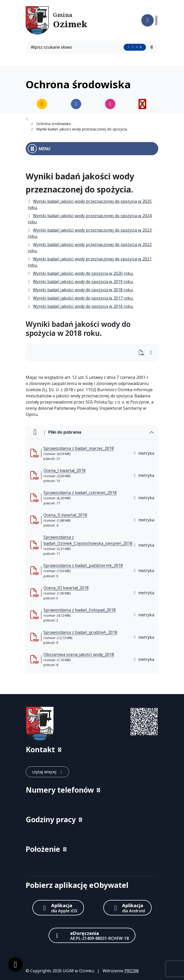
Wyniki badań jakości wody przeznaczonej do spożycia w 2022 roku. (90, 248)
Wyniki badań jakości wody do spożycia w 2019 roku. (81, 282)
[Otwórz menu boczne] (92, 149)
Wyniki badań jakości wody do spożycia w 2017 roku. (81, 298)
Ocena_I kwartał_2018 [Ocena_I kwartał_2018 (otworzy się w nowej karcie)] (65, 470)
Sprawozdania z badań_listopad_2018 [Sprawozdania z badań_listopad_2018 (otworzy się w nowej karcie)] (80, 610)
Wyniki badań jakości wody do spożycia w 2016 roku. (81, 306)
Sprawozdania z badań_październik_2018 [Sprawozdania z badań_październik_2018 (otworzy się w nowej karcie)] (83, 565)
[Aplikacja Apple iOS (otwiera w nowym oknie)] (58, 908)
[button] (92, 750)
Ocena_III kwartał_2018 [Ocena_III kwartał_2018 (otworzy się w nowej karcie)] (66, 588)
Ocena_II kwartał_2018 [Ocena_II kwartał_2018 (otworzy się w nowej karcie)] (65, 515)
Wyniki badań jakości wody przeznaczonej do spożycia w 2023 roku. (90, 233)
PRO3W (132, 971)
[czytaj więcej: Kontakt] (47, 772)
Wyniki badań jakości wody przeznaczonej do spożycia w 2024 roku (90, 219)
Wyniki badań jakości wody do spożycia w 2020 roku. (81, 273)
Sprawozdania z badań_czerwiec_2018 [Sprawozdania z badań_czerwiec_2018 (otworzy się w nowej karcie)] (80, 493)
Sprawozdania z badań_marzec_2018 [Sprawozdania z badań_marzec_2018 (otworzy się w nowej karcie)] (79, 448)
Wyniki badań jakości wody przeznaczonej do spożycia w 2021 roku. (90, 262)
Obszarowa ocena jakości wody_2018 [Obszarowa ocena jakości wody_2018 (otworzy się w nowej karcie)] (79, 654)
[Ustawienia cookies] (15, 965)
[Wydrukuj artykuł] (143, 353)
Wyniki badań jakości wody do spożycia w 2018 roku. (81, 290)
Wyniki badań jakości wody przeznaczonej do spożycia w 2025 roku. (90, 204)
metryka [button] (144, 453)
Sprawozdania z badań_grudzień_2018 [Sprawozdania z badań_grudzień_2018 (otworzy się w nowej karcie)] (80, 632)
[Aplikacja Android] (127, 908)
